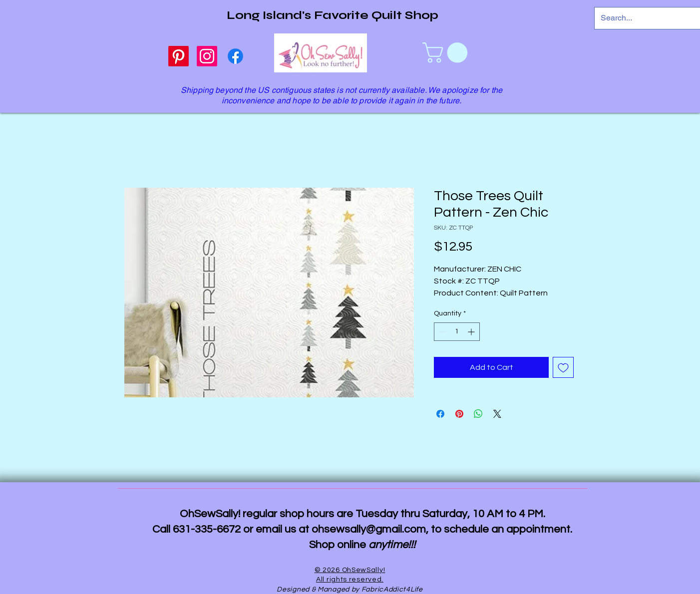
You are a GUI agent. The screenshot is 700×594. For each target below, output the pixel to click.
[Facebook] (235, 56)
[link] (447, 53)
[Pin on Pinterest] (459, 414)
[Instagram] (207, 56)
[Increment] (472, 332)
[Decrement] (442, 332)
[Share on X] (497, 414)
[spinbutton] (457, 332)
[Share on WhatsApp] (478, 414)
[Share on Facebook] (440, 414)
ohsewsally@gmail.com (369, 529)
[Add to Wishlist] (563, 367)
